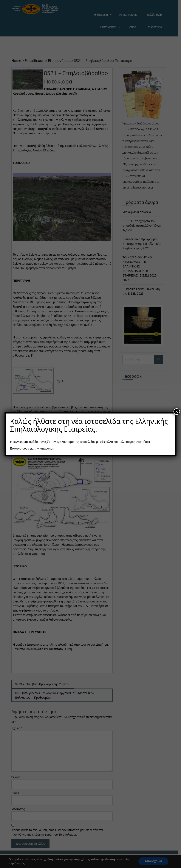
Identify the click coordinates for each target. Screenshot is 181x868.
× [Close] (177, 412)
